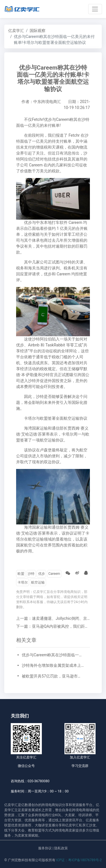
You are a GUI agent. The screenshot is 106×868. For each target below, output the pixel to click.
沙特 (31, 574)
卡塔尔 (23, 582)
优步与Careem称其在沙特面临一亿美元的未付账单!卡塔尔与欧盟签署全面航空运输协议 (53, 655)
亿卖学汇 (16, 31)
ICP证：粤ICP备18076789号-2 (79, 860)
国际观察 (38, 31)
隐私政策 (61, 848)
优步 (42, 574)
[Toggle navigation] (95, 9)
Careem (54, 574)
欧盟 (21, 574)
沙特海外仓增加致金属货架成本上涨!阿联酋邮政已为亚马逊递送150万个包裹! (53, 665)
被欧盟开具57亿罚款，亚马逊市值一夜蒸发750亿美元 (53, 676)
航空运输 (38, 582)
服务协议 (45, 848)
